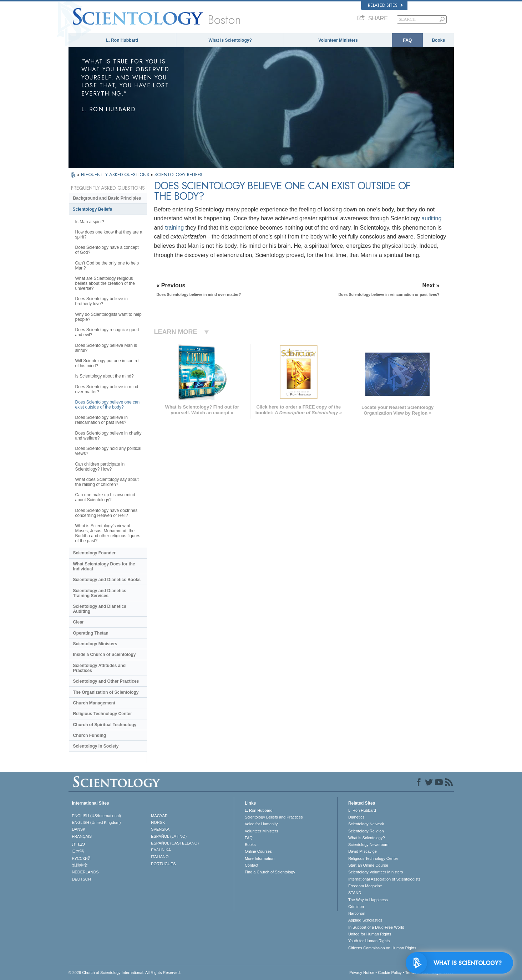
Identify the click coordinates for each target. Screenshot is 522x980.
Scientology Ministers (95, 644)
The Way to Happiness (368, 900)
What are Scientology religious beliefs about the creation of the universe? (105, 283)
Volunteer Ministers (338, 40)
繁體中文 (80, 865)
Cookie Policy (390, 973)
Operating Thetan (91, 633)
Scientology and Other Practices (106, 681)
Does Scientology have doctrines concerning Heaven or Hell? (107, 513)
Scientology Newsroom (368, 845)
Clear (78, 622)
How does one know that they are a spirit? (109, 235)
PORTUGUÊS (163, 864)
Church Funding (90, 735)
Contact (252, 865)
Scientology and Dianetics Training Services (100, 593)
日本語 (78, 851)
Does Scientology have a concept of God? (107, 250)
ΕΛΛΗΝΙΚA (161, 850)
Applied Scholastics (365, 920)
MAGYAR (159, 816)
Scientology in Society (96, 746)
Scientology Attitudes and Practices (100, 668)
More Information (260, 858)
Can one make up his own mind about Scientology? (105, 497)
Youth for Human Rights (369, 941)
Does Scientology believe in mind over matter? (107, 389)
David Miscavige (363, 851)
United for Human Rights (370, 934)
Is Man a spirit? (90, 222)
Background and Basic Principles (107, 198)
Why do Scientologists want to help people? (108, 317)
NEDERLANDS (85, 872)
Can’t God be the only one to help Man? (107, 266)
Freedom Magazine (365, 886)
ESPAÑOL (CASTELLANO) (175, 843)
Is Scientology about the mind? (105, 376)
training (174, 228)
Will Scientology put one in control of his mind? (107, 363)
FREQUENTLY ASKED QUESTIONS (116, 175)
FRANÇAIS (82, 836)
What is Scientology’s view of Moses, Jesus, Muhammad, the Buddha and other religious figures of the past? (108, 533)
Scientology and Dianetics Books (107, 580)
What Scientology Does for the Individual (104, 566)
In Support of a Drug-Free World (376, 927)
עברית (79, 844)
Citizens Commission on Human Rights (382, 948)
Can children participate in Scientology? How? (100, 467)
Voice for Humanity (261, 824)
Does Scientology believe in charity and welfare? (108, 436)
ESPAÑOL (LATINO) (169, 836)
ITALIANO (160, 857)
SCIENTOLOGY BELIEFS (178, 175)
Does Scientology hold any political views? (108, 451)
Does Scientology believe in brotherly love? (102, 301)
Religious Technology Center (103, 714)
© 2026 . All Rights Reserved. (125, 973)
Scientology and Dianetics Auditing (100, 609)
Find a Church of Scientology (270, 872)
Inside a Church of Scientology (105, 655)
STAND (355, 893)
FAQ (408, 40)
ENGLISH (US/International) (97, 816)
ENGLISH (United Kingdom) (97, 822)
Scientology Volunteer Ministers (376, 872)
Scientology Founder (94, 553)
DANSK (79, 829)
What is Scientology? (230, 40)
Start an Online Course (368, 865)
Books (438, 40)
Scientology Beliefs (93, 209)
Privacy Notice (362, 973)
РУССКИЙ (81, 858)
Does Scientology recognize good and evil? (107, 332)
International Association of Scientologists (384, 879)
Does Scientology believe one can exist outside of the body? (108, 405)
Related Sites (385, 5)
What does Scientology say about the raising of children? (107, 482)
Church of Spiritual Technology (105, 725)
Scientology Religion (366, 831)
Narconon (357, 913)
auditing (431, 218)
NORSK (158, 822)
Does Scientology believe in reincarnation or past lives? (102, 420)
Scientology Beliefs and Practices (274, 817)
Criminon (356, 907)
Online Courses (258, 851)
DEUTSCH (82, 879)
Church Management (94, 703)
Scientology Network (366, 824)
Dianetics (356, 817)
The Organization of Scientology (106, 692)
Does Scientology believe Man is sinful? (106, 348)
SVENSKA (160, 829)
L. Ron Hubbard (122, 40)
